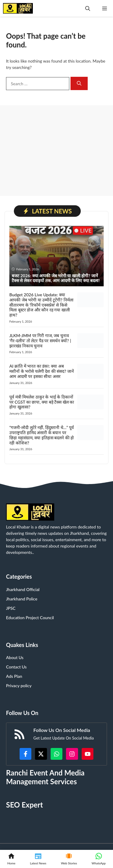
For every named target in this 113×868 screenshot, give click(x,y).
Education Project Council (30, 618)
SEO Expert (24, 805)
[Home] (11, 859)
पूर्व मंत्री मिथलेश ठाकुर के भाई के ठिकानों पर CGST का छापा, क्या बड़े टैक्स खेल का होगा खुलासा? (42, 402)
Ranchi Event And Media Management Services (45, 777)
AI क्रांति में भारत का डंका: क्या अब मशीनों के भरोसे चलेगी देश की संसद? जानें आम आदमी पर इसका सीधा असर (42, 371)
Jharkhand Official (23, 589)
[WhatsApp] (99, 859)
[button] (88, 8)
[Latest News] (38, 859)
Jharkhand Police (22, 599)
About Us (15, 657)
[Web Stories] (69, 859)
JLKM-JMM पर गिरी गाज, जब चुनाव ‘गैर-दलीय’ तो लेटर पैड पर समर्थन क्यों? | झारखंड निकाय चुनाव (40, 341)
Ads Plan (14, 676)
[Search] (79, 84)
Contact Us (16, 667)
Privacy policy (19, 686)
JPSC (11, 608)
